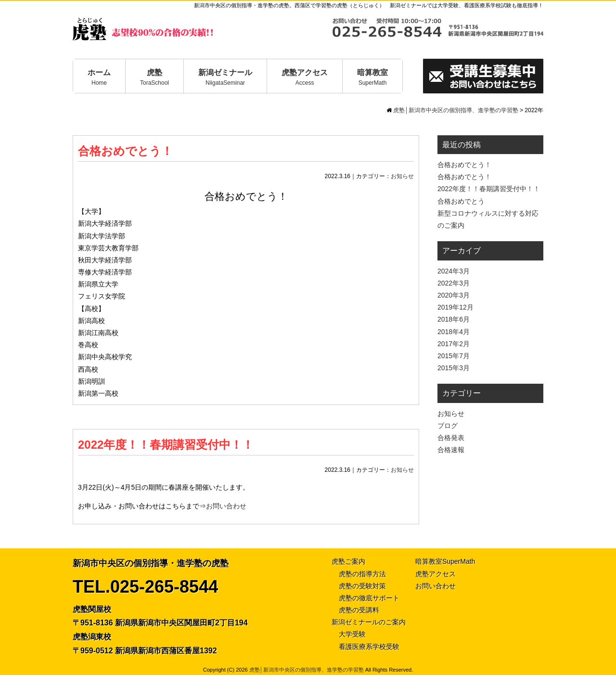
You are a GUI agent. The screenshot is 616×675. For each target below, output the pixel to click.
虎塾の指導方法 (362, 574)
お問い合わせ (226, 506)
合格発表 (451, 438)
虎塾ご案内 (348, 561)
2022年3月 (454, 283)
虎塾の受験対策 (362, 586)
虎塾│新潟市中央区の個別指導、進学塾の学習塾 (307, 670)
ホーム (99, 77)
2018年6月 (454, 319)
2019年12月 (456, 307)
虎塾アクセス (305, 77)
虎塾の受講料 (359, 610)
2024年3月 (454, 271)
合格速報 (451, 450)
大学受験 (352, 634)
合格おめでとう (461, 201)
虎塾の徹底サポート (369, 598)
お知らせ (402, 176)
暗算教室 (372, 77)
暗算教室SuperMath (445, 561)
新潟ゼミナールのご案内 (369, 622)
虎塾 (154, 77)
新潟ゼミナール (225, 77)
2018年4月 (454, 332)
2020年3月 (454, 295)
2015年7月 (454, 356)
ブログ (448, 426)
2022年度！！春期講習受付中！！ (166, 445)
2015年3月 (454, 368)
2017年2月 (454, 344)
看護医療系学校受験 (369, 647)
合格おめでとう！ (125, 151)
